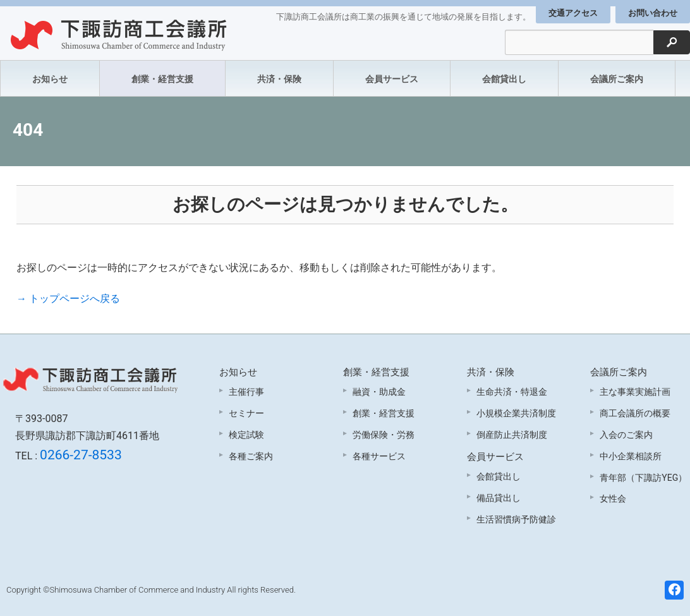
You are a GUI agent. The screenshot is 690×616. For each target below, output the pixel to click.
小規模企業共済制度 (516, 413)
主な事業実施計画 (635, 392)
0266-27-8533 (81, 455)
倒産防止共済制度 (512, 435)
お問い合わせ (653, 13)
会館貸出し (504, 79)
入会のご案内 (626, 435)
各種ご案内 (251, 456)
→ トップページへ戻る (68, 299)
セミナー (246, 413)
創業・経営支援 (162, 79)
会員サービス (392, 79)
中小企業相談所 (631, 456)
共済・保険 (279, 79)
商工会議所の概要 (635, 413)
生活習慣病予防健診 (516, 519)
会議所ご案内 (617, 79)
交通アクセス (573, 13)
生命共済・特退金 (512, 392)
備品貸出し (499, 498)
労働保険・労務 (384, 435)
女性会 (613, 498)
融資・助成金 (379, 392)
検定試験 (246, 435)
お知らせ (50, 79)
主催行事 (246, 392)
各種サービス (379, 456)
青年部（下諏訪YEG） (643, 478)
